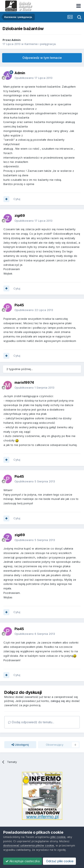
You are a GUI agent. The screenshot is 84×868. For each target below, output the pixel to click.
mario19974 (24, 382)
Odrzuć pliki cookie (59, 861)
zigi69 (20, 216)
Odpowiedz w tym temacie (42, 58)
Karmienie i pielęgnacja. (40, 44)
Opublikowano (33, 78)
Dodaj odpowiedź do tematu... (31, 722)
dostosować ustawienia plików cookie (29, 845)
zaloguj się (58, 701)
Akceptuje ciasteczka (23, 861)
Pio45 (19, 305)
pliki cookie (58, 837)
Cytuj (17, 199)
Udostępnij (20, 745)
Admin (16, 40)
